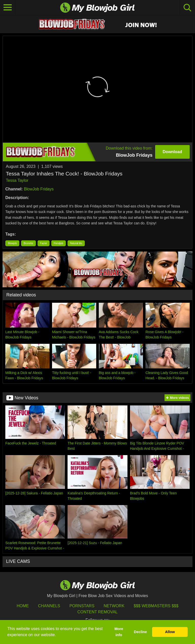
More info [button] (119, 632)
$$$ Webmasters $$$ (156, 606)
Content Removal (98, 612)
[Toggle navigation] (8, 8)
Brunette (28, 243)
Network (114, 606)
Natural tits (76, 243)
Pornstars (82, 606)
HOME (23, 606)
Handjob (59, 243)
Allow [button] (170, 632)
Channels (49, 606)
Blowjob (12, 243)
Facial (44, 243)
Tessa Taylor (17, 180)
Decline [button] (140, 632)
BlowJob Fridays (39, 189)
